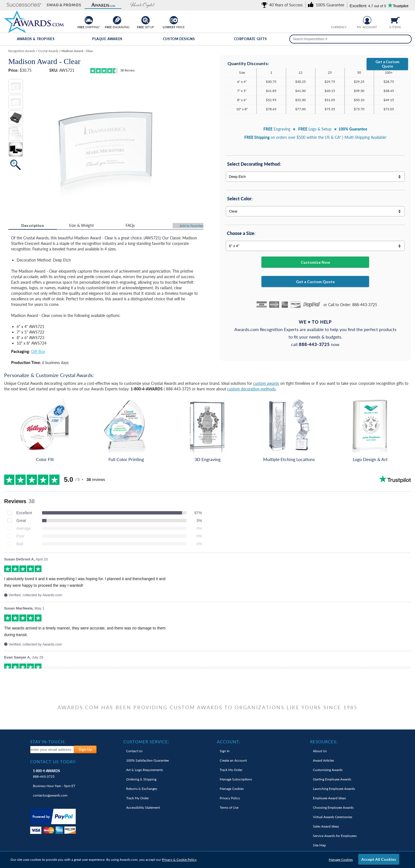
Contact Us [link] (134, 751)
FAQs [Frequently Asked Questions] (130, 225)
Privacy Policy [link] (230, 798)
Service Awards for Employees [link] (335, 836)
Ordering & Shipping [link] (141, 779)
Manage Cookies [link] (232, 789)
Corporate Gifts (251, 39)
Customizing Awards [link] (328, 770)
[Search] (406, 39)
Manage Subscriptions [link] (236, 779)
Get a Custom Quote (387, 64)
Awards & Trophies (36, 39)
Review (128, 70)
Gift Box (38, 351)
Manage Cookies (341, 860)
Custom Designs (179, 39)
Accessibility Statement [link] (143, 807)
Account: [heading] (229, 742)
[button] (24, 5)
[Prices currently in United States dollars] (335, 20)
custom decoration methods (251, 389)
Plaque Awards (107, 39)
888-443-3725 (46, 774)
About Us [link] (320, 751)
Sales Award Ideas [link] (326, 826)
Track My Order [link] (138, 798)
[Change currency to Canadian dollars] (343, 20)
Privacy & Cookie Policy (179, 860)
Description (33, 225)
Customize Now (315, 262)
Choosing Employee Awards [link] (333, 807)
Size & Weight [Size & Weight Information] (81, 225)
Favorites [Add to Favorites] (191, 226)
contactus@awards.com (50, 795)
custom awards (266, 383)
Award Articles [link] (323, 760)
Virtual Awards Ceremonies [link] (333, 817)
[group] (339, 20)
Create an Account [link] (233, 760)
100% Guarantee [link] (147, 760)
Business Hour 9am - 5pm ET (54, 786)
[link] (283, 5)
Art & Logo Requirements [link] (145, 770)
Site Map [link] (319, 845)
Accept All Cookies (379, 859)
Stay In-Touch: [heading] (48, 742)
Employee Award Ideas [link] (329, 798)
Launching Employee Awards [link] (334, 789)
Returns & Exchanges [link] (142, 789)
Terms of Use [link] (229, 807)
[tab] (33, 226)
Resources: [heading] (324, 742)
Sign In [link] (225, 751)
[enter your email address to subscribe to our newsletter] (52, 750)
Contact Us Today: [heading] (53, 762)
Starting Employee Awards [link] (332, 779)
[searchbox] (351, 39)
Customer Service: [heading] (146, 742)
